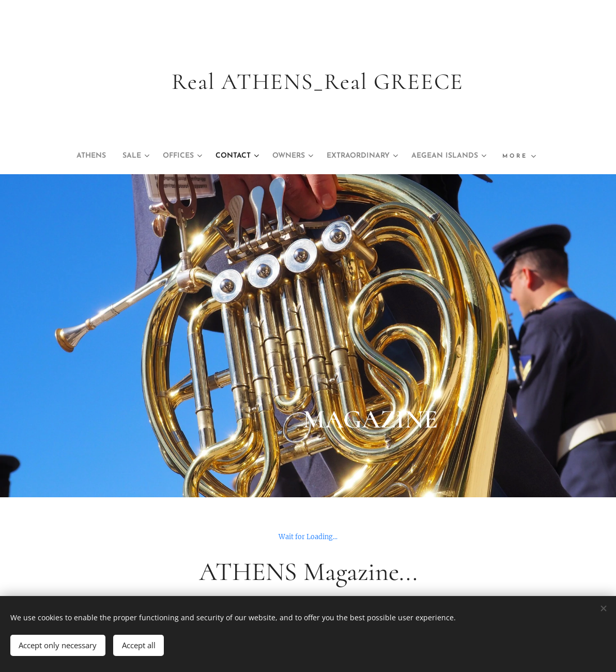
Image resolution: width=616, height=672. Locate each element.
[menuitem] (122, 156)
